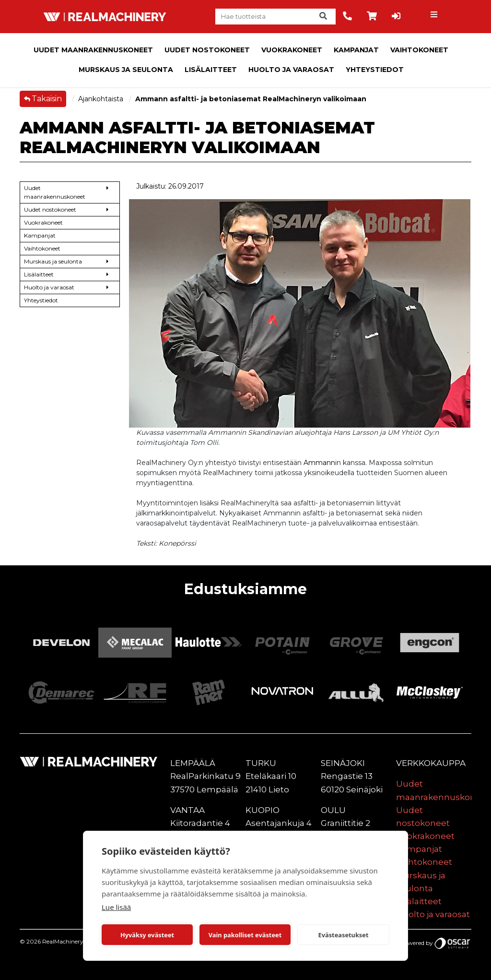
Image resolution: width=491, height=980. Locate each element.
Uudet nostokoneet (207, 50)
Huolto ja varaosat (291, 70)
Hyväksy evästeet (147, 935)
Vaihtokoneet (419, 50)
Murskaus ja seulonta (126, 70)
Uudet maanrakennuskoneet (93, 50)
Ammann (319, 463)
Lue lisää (116, 907)
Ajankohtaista (102, 99)
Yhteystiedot (375, 70)
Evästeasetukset (344, 935)
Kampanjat (356, 50)
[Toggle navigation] (435, 17)
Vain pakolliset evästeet (245, 935)
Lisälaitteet (211, 70)
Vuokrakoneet (292, 50)
